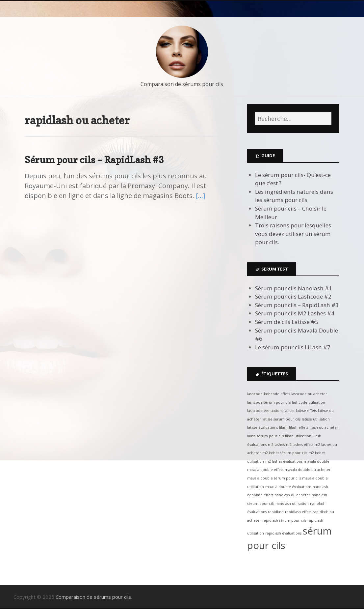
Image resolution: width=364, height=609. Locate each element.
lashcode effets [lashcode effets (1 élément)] (277, 394)
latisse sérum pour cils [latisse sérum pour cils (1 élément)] (281, 419)
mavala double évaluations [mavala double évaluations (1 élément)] (288, 487)
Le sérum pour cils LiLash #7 (293, 347)
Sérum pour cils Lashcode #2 (293, 296)
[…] (200, 196)
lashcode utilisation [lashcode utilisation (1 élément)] (309, 402)
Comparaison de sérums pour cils (182, 84)
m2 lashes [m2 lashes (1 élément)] (276, 445)
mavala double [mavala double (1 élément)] (317, 461)
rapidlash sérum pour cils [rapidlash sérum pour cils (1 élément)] (284, 520)
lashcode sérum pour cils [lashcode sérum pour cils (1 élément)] (269, 402)
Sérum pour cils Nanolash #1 (294, 288)
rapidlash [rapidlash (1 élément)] (276, 512)
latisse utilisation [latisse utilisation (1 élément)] (316, 419)
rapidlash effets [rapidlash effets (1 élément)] (298, 512)
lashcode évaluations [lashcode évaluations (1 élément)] (265, 411)
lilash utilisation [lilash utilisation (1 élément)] (298, 436)
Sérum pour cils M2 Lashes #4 (295, 313)
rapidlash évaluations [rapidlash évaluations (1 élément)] (283, 533)
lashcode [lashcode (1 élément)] (255, 394)
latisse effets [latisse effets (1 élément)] (306, 411)
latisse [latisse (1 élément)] (289, 411)
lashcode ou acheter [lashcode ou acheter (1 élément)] (309, 394)
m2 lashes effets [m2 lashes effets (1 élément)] (300, 445)
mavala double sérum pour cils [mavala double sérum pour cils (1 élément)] (274, 478)
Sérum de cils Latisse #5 (287, 322)
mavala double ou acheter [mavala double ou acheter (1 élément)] (308, 470)
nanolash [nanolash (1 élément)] (320, 487)
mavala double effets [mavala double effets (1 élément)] (265, 470)
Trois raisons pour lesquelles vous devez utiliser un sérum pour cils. (293, 234)
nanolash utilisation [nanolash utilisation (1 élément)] (292, 504)
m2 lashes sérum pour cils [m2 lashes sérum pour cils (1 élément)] (285, 453)
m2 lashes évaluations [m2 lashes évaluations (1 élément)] (284, 461)
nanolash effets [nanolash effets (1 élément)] (260, 495)
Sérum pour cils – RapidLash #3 (94, 160)
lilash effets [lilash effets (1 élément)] (299, 427)
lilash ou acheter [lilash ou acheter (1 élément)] (324, 427)
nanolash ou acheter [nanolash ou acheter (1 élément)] (292, 495)
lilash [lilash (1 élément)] (283, 427)
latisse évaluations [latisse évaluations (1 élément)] (262, 427)
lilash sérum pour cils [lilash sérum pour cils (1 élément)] (265, 436)
